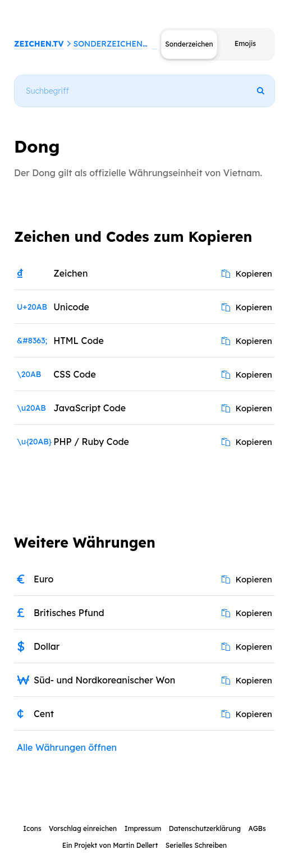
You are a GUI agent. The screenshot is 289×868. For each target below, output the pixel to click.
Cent (44, 714)
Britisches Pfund (69, 613)
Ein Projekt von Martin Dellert (110, 845)
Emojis (245, 43)
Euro (43, 579)
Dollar (47, 646)
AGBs (257, 828)
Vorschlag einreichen (83, 828)
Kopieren (247, 274)
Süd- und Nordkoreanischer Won (104, 680)
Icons (32, 828)
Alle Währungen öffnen (67, 747)
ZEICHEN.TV (39, 44)
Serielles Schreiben (196, 845)
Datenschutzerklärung (205, 828)
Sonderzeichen (108, 44)
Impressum (143, 828)
